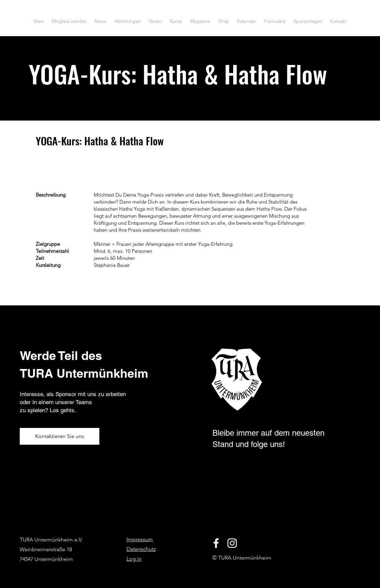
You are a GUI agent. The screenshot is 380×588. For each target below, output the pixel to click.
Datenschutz (141, 549)
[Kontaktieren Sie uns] (60, 436)
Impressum (140, 539)
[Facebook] (216, 543)
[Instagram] (232, 543)
